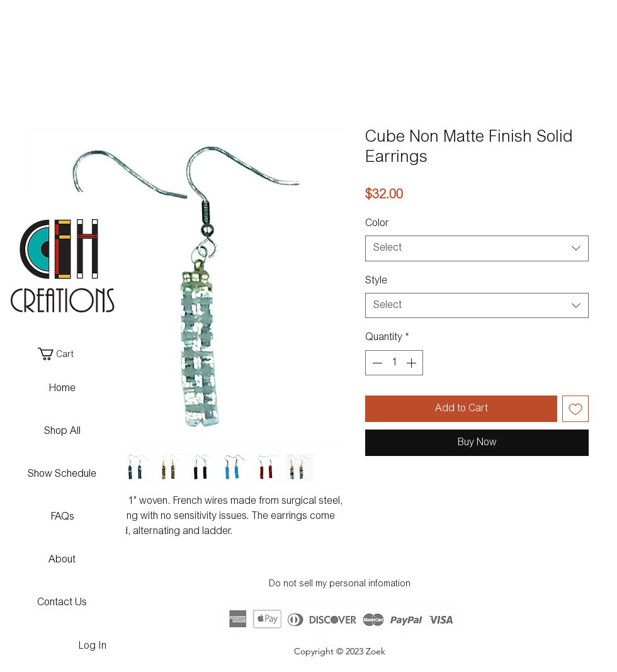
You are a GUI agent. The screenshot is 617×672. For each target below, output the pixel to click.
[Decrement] (376, 363)
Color (377, 224)
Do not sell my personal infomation (340, 584)
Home (62, 389)
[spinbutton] (394, 363)
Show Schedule (62, 474)
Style (376, 281)
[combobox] (477, 248)
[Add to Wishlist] (575, 409)
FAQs (62, 517)
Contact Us (62, 603)
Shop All (62, 431)
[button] (61, 354)
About (62, 560)
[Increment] (412, 363)
